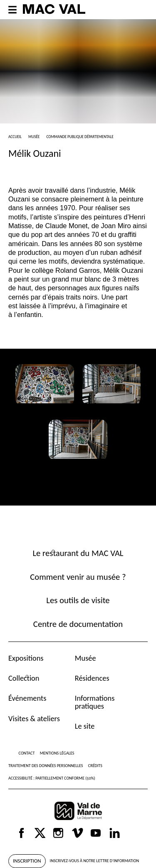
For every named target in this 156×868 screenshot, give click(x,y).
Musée (85, 658)
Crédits (95, 766)
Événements (27, 698)
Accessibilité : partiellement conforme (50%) (52, 778)
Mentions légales (57, 753)
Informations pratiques (95, 702)
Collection (24, 678)
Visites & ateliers (34, 718)
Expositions (26, 658)
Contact (27, 753)
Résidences (92, 678)
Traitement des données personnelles (46, 766)
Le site (85, 726)
